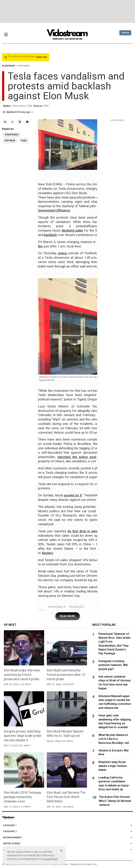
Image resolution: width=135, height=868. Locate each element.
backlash (51, 235)
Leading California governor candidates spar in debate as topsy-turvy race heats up (114, 783)
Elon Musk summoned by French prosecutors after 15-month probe (66, 675)
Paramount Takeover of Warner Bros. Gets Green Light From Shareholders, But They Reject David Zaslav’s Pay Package (114, 644)
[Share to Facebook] (27, 122)
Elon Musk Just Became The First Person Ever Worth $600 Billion (66, 797)
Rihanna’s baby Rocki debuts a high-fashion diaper (113, 766)
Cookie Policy (50, 859)
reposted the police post (77, 457)
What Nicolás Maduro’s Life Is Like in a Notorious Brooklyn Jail (114, 739)
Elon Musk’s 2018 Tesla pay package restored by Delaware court (22, 797)
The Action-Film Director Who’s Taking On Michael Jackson (115, 801)
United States (57, 607)
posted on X (73, 495)
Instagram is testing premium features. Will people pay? (113, 665)
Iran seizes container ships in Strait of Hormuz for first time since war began (115, 682)
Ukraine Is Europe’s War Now (114, 752)
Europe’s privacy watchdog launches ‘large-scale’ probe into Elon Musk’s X (23, 736)
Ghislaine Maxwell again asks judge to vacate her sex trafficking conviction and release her (115, 702)
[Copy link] (12, 122)
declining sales (72, 231)
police (62, 253)
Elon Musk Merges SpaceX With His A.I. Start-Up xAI (65, 733)
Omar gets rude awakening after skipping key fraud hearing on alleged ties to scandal (115, 721)
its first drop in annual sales (89, 531)
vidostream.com (89, 864)
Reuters (47, 553)
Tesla (24, 141)
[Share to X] (20, 122)
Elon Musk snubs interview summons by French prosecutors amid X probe (22, 675)
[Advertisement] (67, 11)
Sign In (125, 33)
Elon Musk (77, 607)
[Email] (5, 122)
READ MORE (68, 616)
